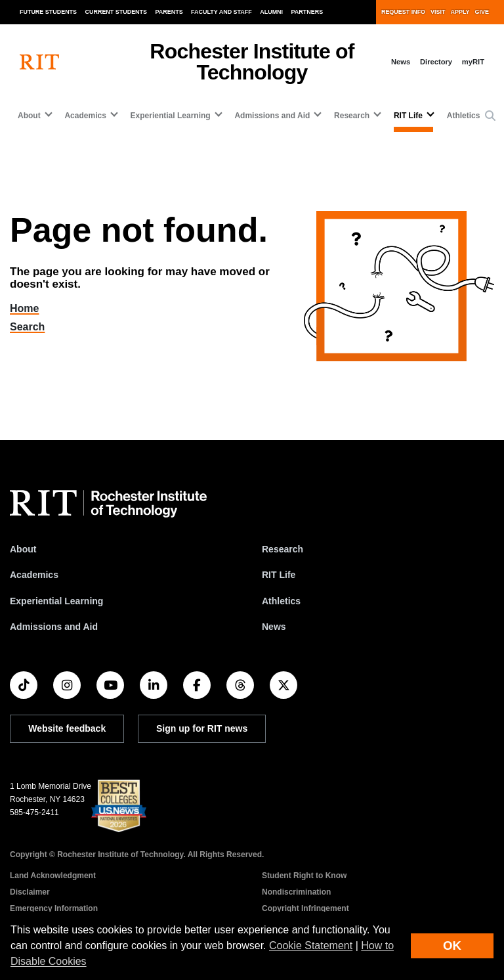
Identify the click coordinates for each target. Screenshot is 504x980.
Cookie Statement (311, 946)
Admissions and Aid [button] (272, 116)
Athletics (464, 116)
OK (452, 946)
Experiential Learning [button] (171, 116)
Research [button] (352, 116)
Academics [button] (85, 116)
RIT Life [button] (408, 116)
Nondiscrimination (296, 892)
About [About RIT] (23, 549)
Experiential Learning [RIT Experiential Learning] (56, 601)
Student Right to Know (304, 876)
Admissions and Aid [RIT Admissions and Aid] (54, 627)
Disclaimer (30, 892)
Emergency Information (54, 908)
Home (33, 308)
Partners (307, 12)
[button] (490, 116)
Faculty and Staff (221, 12)
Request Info (403, 12)
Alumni (271, 12)
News (401, 62)
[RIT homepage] (39, 62)
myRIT (473, 62)
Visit (438, 12)
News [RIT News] (274, 627)
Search (35, 327)
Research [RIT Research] (283, 549)
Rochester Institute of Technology (252, 62)
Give (482, 12)
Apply (460, 12)
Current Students (116, 12)
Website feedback (67, 728)
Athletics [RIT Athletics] (281, 601)
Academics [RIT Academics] (34, 575)
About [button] (29, 116)
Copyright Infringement (305, 908)
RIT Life (279, 575)
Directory (436, 62)
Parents (169, 12)
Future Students (48, 12)
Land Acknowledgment (53, 876)
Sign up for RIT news (202, 728)
